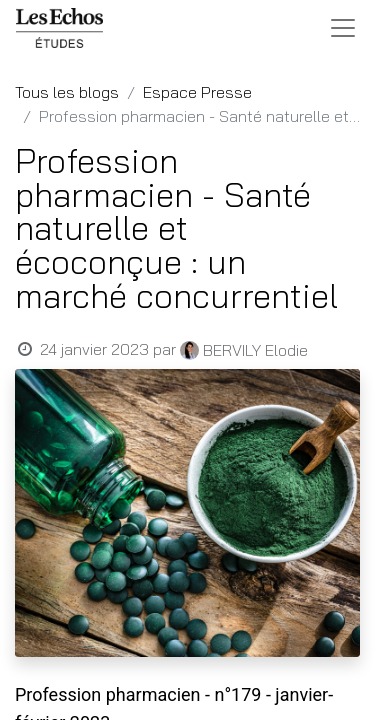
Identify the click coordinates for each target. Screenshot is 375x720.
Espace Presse (197, 92)
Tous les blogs (67, 92)
